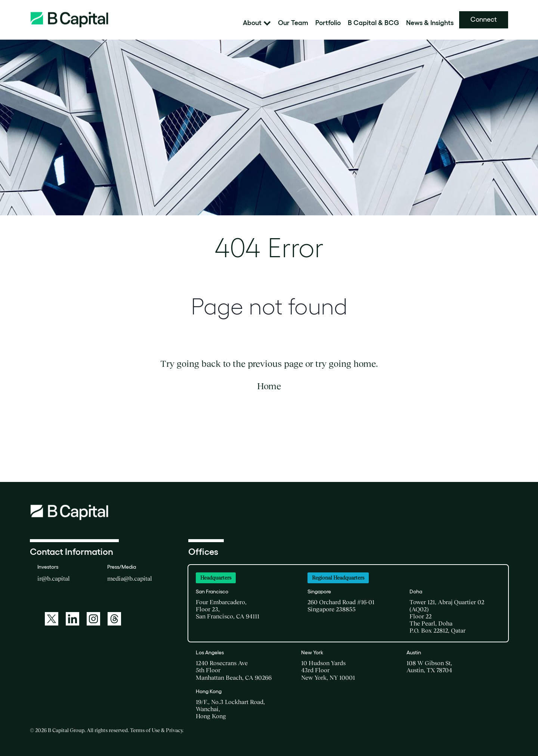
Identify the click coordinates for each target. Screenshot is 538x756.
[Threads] (114, 619)
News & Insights (430, 23)
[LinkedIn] (72, 619)
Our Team (293, 23)
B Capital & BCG (373, 23)
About (257, 23)
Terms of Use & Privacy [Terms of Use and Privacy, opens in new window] (156, 730)
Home (269, 386)
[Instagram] (93, 619)
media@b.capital (130, 578)
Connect (484, 19)
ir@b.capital (54, 578)
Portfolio (328, 23)
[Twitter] (52, 619)
